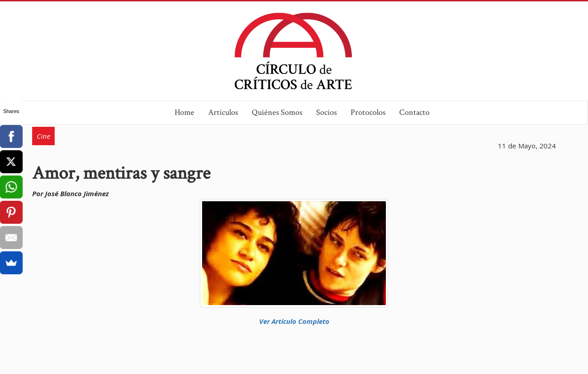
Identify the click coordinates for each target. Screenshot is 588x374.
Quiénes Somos (277, 112)
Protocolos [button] (368, 112)
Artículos (223, 112)
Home (184, 112)
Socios (326, 112)
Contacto (414, 112)
